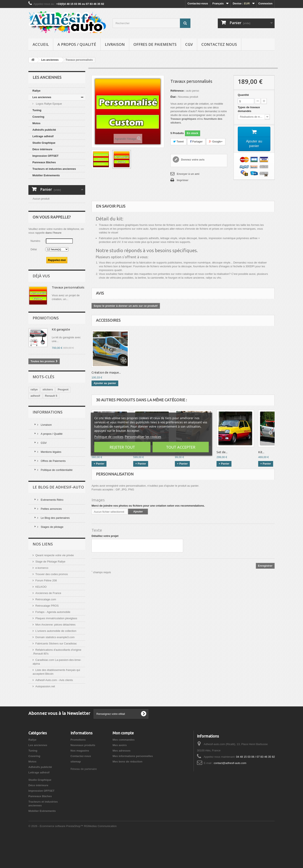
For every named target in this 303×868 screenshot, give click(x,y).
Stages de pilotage (52, 557)
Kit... (261, 452)
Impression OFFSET (45, 156)
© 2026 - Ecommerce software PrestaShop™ (56, 857)
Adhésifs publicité (44, 130)
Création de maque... (106, 372)
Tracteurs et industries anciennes (54, 169)
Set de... (222, 452)
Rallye (36, 91)
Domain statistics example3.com (55, 668)
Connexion (265, 3)
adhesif (35, 426)
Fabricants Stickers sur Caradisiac (56, 674)
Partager (196, 142)
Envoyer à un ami (188, 174)
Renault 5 (51, 426)
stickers (48, 420)
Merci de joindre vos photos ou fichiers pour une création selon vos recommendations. (148, 506)
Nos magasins (80, 781)
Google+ (216, 142)
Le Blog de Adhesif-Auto (58, 518)
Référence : (178, 91)
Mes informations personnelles (133, 787)
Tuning (37, 110)
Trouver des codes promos (52, 605)
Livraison (115, 44)
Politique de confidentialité (56, 500)
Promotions (46, 348)
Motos (36, 123)
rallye (34, 420)
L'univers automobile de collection (56, 661)
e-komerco (42, 598)
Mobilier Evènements (46, 175)
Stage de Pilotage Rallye (50, 592)
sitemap (76, 792)
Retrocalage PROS (47, 636)
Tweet (178, 142)
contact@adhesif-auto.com (230, 794)
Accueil (41, 44)
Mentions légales (51, 482)
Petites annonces (51, 539)
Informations (48, 443)
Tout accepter (181, 447)
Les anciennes (42, 97)
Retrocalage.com (46, 630)
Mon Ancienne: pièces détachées (55, 655)
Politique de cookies (109, 436)
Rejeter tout (122, 447)
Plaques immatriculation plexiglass (56, 649)
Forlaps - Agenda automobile (53, 642)
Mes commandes (124, 770)
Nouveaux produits (83, 776)
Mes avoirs (120, 776)
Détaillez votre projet (105, 536)
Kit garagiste (61, 360)
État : (174, 97)
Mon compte (123, 763)
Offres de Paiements (155, 44)
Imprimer (183, 180)
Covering (38, 117)
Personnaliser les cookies (143, 436)
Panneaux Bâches (44, 162)
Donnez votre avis (192, 160)
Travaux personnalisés (68, 318)
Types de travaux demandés (249, 109)
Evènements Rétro (52, 530)
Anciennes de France (48, 624)
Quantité (243, 95)
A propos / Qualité (77, 44)
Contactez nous (219, 44)
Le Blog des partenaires (55, 548)
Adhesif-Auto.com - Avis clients (54, 711)
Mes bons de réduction (128, 792)
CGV (189, 44)
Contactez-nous (198, 3)
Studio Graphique (44, 143)
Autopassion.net (45, 717)
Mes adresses (122, 781)
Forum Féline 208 (46, 611)
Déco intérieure (42, 149)
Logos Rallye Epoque (49, 104)
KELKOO (41, 617)
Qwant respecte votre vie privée (55, 586)
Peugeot (63, 420)
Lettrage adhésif (43, 136)
